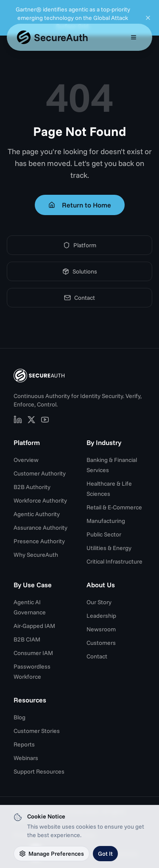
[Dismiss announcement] (148, 18)
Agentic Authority (37, 514)
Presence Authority (39, 541)
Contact (79, 298)
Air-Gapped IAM (34, 626)
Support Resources (39, 771)
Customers (101, 643)
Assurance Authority (40, 528)
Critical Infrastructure (114, 561)
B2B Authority (32, 487)
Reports (24, 744)
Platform (80, 245)
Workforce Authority (40, 500)
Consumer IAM (33, 653)
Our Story (99, 602)
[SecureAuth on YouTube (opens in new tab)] (45, 420)
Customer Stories (37, 731)
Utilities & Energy (109, 548)
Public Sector (104, 534)
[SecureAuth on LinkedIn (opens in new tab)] (18, 420)
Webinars (26, 758)
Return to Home (80, 205)
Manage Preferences (52, 854)
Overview (26, 460)
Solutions (80, 271)
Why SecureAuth (36, 555)
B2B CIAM (27, 639)
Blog (20, 717)
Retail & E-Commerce (114, 507)
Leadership (101, 616)
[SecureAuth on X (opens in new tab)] (31, 420)
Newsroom (101, 629)
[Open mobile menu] (134, 37)
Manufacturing (106, 521)
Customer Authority (40, 473)
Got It (105, 854)
